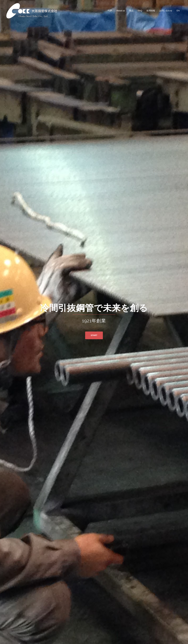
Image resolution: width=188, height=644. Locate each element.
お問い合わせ (166, 11)
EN (178, 11)
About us (121, 11)
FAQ (140, 11)
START (94, 335)
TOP (110, 11)
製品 (131, 11)
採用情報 (151, 11)
